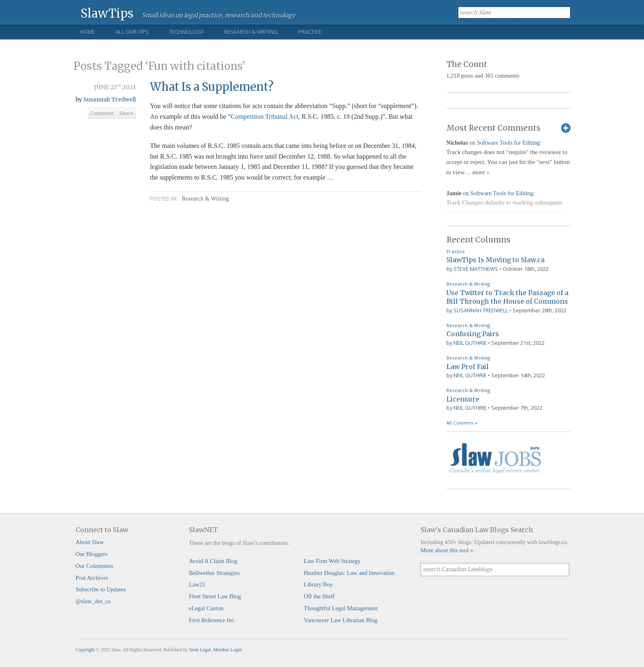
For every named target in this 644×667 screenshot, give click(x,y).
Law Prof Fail (468, 367)
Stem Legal (200, 650)
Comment (102, 113)
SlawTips (107, 13)
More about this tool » (447, 550)
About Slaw (90, 542)
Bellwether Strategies (214, 573)
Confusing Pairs (473, 334)
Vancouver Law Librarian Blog (341, 620)
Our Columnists (94, 566)
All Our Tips (132, 32)
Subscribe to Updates (101, 589)
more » (481, 172)
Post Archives (92, 578)
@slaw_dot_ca (93, 601)
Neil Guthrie (470, 343)
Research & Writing (251, 32)
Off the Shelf (319, 596)
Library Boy (319, 584)
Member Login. (228, 650)
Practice (310, 32)
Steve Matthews (476, 269)
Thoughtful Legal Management (341, 608)
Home (87, 32)
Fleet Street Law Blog (215, 596)
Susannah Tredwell (110, 100)
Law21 (197, 584)
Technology (186, 32)
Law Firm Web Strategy (332, 561)
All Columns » (462, 423)
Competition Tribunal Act (264, 117)
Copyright (85, 650)
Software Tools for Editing (508, 143)
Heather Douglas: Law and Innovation (349, 573)
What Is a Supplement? (212, 87)
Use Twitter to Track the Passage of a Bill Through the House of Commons (507, 297)
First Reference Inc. (212, 620)
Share (126, 113)
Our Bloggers (92, 554)
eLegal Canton (206, 608)
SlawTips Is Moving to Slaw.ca (496, 260)
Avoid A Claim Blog (213, 561)
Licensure (463, 399)
